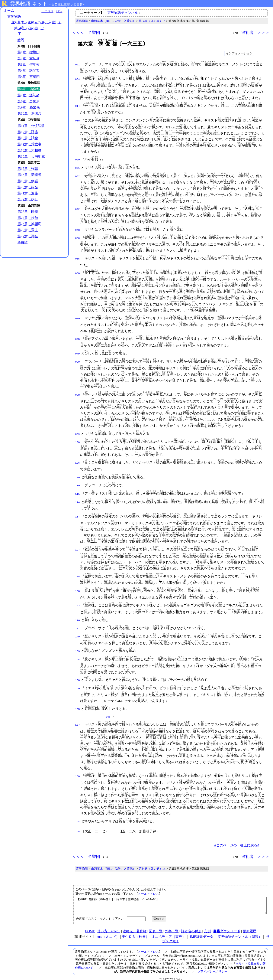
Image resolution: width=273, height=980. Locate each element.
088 (78, 392)
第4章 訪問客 (29, 71)
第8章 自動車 (29, 101)
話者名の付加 (191, 927)
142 (78, 601)
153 (78, 646)
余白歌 (23, 242)
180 (78, 770)
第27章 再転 (28, 236)
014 (78, 106)
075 (78, 337)
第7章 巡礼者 (29, 95)
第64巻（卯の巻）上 (29, 28)
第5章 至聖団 (29, 77)
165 (78, 703)
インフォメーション (239, 53)
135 (78, 572)
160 (78, 683)
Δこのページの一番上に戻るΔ (237, 838)
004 (78, 79)
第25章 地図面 (29, 224)
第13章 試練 (28, 138)
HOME (90, 927)
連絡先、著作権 (135, 927)
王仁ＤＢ (47, 11)
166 (108, 710)
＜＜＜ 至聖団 (86, 32)
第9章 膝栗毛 (29, 107)
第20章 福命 (28, 187)
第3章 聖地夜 (29, 64)
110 (78, 482)
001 (78, 64)
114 (78, 498)
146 (78, 616)
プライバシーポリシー (212, 967)
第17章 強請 (28, 169)
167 (78, 718)
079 (78, 352)
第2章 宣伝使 (29, 58)
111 (78, 490)
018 (78, 120)
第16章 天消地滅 (31, 156)
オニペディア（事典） (168, 933)
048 (78, 229)
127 (78, 546)
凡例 (207, 927)
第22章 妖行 (28, 199)
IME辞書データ (201, 933)
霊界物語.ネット (29, 4)
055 (78, 257)
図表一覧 (156, 927)
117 (78, 513)
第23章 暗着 (28, 212)
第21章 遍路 (28, 193)
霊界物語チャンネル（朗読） (240, 933)
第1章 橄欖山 (29, 52)
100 (78, 439)
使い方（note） (109, 927)
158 (78, 675)
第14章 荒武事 (29, 144)
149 (78, 632)
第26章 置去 (28, 230)
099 (78, 432)
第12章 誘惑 (28, 132)
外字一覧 (172, 927)
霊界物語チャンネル (123, 13)
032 (78, 175)
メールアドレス (148, 886)
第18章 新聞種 (29, 175)
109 (78, 475)
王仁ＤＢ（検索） (135, 933)
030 (78, 159)
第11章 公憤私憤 (31, 126)
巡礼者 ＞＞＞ (255, 32)
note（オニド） (108, 933)
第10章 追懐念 (29, 113)
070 (78, 316)
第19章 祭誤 (28, 181)
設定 (59, 11)
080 (78, 359)
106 (78, 460)
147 (78, 624)
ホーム (9, 11)
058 (78, 271)
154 (78, 654)
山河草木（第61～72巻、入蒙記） (36, 22)
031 (78, 167)
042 (78, 208)
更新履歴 (250, 927)
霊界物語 (14, 17)
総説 (21, 40)
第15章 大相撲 (29, 150)
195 (78, 824)
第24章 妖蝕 (28, 218)
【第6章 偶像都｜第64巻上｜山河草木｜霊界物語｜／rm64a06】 (171, 900)
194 (78, 815)
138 (78, 587)
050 (78, 236)
